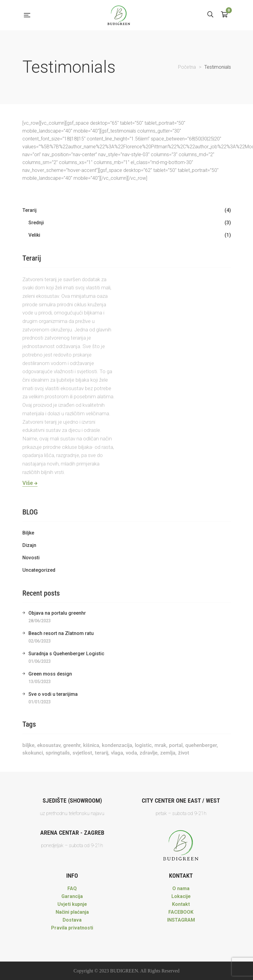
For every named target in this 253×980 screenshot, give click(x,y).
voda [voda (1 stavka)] (131, 753)
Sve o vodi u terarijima (53, 694)
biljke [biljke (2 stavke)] (28, 745)
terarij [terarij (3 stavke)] (102, 753)
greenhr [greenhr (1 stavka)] (72, 745)
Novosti (31, 558)
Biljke (28, 533)
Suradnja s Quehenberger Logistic (66, 654)
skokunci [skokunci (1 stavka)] (33, 753)
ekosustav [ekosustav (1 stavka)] (49, 745)
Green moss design (50, 674)
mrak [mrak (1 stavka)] (160, 745)
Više (30, 483)
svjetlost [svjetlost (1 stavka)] (82, 753)
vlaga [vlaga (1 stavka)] (117, 753)
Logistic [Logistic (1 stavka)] (143, 745)
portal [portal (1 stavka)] (176, 745)
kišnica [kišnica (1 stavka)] (91, 745)
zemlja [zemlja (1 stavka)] (168, 753)
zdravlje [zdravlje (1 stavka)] (149, 753)
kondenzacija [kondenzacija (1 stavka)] (117, 745)
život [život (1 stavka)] (184, 753)
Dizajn (29, 545)
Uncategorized (39, 570)
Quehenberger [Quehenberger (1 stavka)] (201, 745)
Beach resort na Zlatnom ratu (61, 633)
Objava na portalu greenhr (57, 613)
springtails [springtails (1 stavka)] (58, 753)
